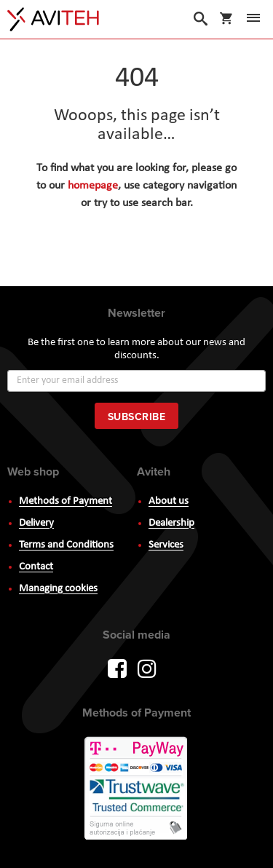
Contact (36, 567)
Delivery (36, 523)
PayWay (137, 789)
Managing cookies (58, 589)
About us (169, 501)
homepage (93, 186)
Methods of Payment (66, 501)
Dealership (171, 523)
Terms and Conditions (66, 545)
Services (166, 545)
